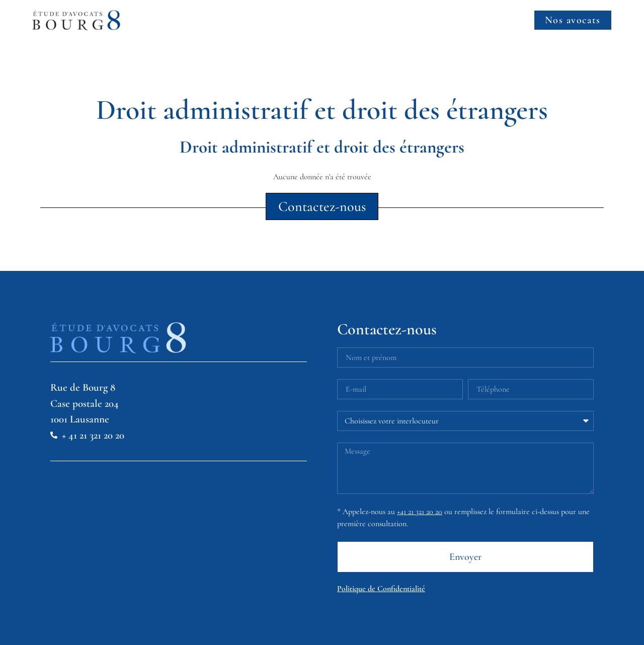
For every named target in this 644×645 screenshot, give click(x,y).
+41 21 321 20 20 (420, 512)
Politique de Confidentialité (381, 589)
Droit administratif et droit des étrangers (322, 147)
